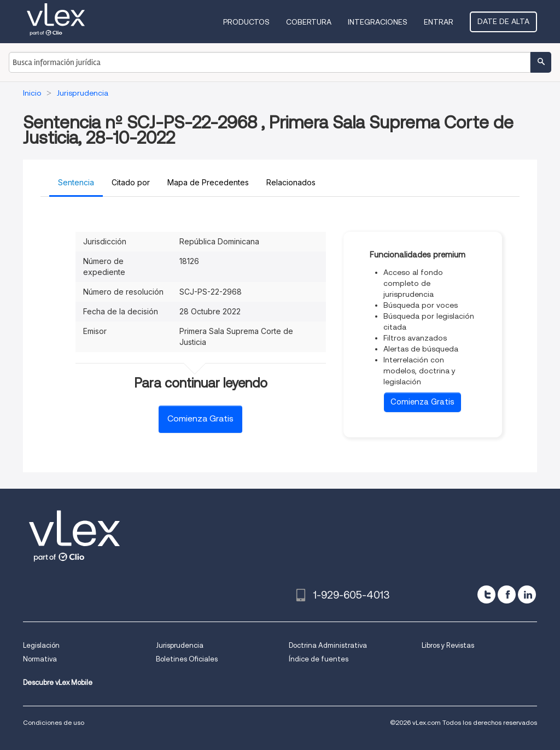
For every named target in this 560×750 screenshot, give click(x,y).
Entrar (439, 22)
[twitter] (486, 594)
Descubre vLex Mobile (58, 682)
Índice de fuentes (319, 659)
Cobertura (309, 22)
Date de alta (503, 21)
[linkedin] (527, 594)
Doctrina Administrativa (328, 645)
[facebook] (507, 594)
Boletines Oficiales (187, 659)
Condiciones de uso (54, 722)
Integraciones (378, 22)
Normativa (40, 659)
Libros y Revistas (448, 645)
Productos (246, 22)
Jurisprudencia (180, 645)
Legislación (41, 645)
